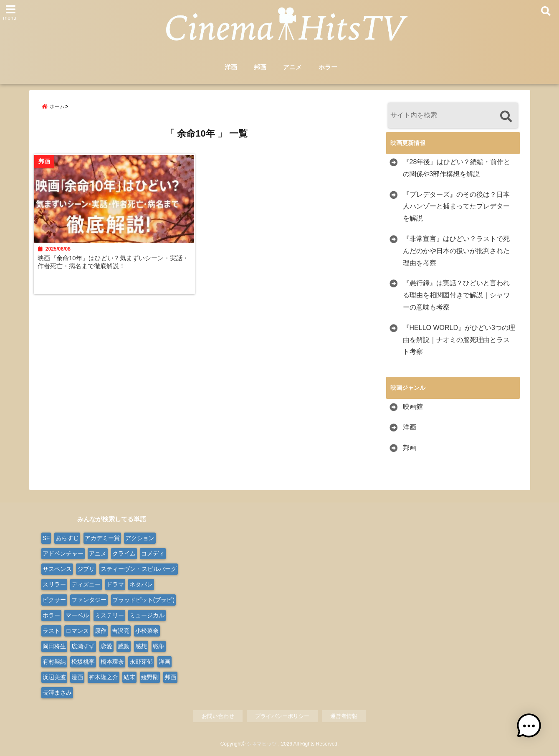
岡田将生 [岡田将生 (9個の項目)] (54, 646)
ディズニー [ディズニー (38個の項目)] (86, 584)
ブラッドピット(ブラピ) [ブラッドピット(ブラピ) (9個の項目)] (143, 600)
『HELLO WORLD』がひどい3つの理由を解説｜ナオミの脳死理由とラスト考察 (459, 340)
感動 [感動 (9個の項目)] (124, 646)
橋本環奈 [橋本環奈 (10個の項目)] (112, 662)
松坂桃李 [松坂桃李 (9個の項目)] (83, 662)
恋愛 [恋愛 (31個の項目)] (106, 646)
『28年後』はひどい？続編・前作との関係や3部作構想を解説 (457, 168)
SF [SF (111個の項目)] (46, 538)
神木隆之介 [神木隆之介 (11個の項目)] (104, 677)
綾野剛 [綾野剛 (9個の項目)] (150, 677)
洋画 (231, 67)
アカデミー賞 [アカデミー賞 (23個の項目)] (102, 538)
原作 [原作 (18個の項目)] (101, 631)
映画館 (413, 407)
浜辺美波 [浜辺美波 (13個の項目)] (54, 677)
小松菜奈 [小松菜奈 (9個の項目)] (147, 631)
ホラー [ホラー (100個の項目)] (51, 615)
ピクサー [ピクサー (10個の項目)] (54, 600)
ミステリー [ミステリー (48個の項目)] (109, 615)
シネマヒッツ (262, 744)
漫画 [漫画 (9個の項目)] (77, 677)
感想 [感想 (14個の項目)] (141, 646)
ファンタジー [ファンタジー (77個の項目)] (89, 600)
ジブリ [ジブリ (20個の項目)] (86, 569)
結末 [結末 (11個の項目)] (129, 677)
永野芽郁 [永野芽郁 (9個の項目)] (141, 662)
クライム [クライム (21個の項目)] (124, 553)
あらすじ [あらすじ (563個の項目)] (67, 538)
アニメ (292, 67)
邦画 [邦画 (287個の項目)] (170, 677)
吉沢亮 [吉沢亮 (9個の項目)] (121, 631)
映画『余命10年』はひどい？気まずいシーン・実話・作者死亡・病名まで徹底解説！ (114, 266)
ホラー (328, 67)
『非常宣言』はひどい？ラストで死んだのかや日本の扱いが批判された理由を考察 (456, 251)
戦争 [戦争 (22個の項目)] (159, 646)
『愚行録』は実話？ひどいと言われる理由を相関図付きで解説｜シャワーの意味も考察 (456, 296)
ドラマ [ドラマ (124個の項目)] (115, 584)
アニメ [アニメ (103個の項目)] (98, 553)
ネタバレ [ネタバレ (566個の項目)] (141, 584)
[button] (533, 730)
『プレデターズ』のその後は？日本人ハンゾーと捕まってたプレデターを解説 (456, 207)
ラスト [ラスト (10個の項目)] (51, 631)
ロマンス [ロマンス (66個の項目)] (77, 631)
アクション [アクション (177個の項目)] (140, 538)
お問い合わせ (218, 716)
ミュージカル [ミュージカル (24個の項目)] (147, 615)
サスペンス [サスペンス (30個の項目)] (57, 569)
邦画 (260, 67)
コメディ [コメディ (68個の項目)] (153, 553)
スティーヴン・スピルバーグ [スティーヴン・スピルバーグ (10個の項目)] (139, 569)
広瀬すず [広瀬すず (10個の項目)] (83, 646)
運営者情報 (344, 716)
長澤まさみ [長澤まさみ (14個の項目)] (57, 693)
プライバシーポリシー (282, 716)
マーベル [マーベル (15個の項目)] (77, 615)
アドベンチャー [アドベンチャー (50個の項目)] (63, 553)
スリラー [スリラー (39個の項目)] (54, 584)
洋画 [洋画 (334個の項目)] (164, 662)
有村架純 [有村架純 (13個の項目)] (54, 662)
